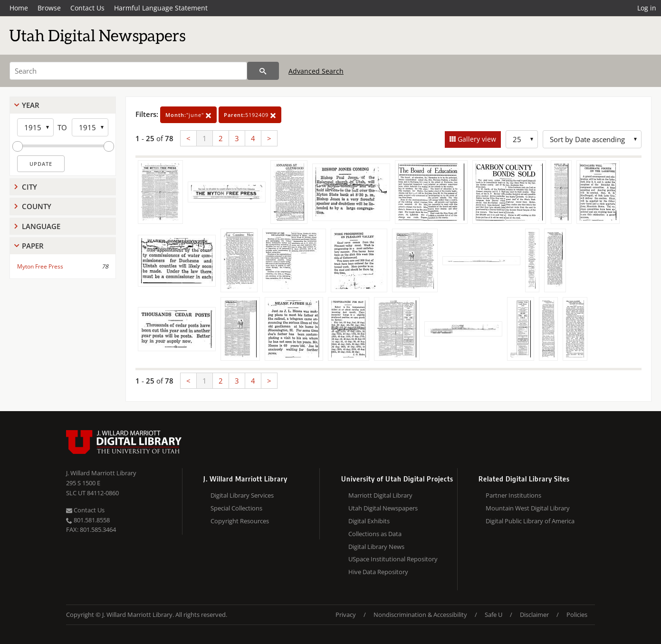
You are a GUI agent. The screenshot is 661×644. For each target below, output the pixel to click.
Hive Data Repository (378, 572)
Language (41, 226)
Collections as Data (375, 534)
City (29, 187)
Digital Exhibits (369, 521)
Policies (577, 615)
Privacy (346, 615)
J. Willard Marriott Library (101, 473)
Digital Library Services (242, 495)
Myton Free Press (40, 266)
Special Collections (236, 508)
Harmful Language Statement (161, 8)
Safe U (493, 615)
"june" (188, 115)
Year (31, 105)
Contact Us (87, 8)
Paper (33, 246)
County (37, 206)
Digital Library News (376, 547)
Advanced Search (316, 71)
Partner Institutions (513, 495)
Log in (647, 8)
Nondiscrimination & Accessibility (420, 615)
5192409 (250, 115)
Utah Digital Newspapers (383, 508)
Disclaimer (534, 615)
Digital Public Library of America (530, 521)
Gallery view (476, 139)
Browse (49, 8)
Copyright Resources (240, 521)
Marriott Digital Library (380, 495)
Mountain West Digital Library (528, 508)
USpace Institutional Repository (393, 559)
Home (19, 8)
